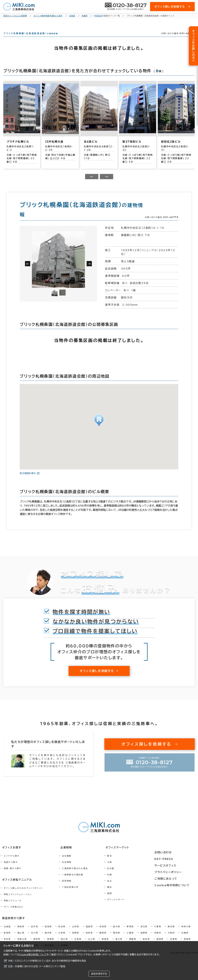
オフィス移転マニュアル (15, 885)
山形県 (76, 931)
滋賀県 (144, 938)
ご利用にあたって (174, 878)
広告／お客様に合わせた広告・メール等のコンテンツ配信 (37, 966)
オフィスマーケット (129, 854)
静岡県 (103, 938)
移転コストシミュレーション (18, 900)
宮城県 (48, 931)
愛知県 (117, 938)
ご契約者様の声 (77, 893)
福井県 (48, 938)
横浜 (124, 893)
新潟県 (7, 938)
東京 (124, 862)
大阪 (124, 868)
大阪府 (171, 938)
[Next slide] (106, 182)
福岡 (124, 899)
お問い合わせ (172, 854)
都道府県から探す (11, 923)
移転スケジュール (13, 906)
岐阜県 (89, 938)
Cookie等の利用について (33, 955)
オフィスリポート (130, 905)
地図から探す (11, 868)
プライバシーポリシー (176, 872)
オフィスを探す (10, 854)
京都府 (158, 938)
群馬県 (130, 931)
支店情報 (74, 868)
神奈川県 (186, 931)
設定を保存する (99, 974)
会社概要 (74, 862)
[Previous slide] (92, 182)
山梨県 (62, 938)
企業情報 (71, 854)
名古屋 (125, 874)
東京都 (171, 931)
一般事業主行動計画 (80, 880)
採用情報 (74, 887)
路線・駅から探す (13, 874)
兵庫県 (185, 938)
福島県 (89, 931)
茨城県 (103, 931)
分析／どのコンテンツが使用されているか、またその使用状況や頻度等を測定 (47, 961)
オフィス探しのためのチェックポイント (23, 893)
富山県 (21, 938)
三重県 (130, 938)
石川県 (35, 938)
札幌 (124, 880)
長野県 (76, 938)
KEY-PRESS (173, 860)
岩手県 (35, 931)
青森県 (21, 931)
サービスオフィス (174, 866)
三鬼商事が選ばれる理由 (82, 874)
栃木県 (117, 931)
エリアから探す (12, 862)
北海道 (7, 931)
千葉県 (158, 931)
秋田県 (62, 931)
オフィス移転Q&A (14, 912)
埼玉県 (144, 931)
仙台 (124, 887)
